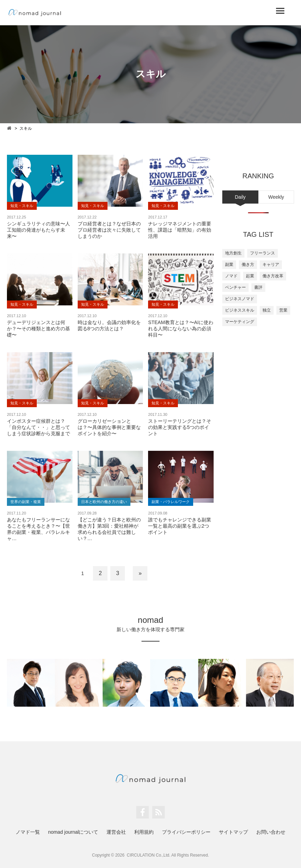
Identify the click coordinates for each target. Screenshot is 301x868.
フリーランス (263, 253)
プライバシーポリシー (186, 832)
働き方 (248, 265)
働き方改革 (273, 276)
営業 (283, 310)
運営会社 (116, 832)
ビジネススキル (240, 310)
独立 (267, 310)
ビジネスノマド (240, 299)
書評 (258, 287)
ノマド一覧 (28, 832)
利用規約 (144, 832)
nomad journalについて (73, 832)
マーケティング (240, 322)
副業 (229, 265)
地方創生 (233, 253)
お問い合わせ (271, 832)
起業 (250, 276)
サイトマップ (233, 832)
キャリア (271, 265)
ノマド (231, 276)
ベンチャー (235, 287)
